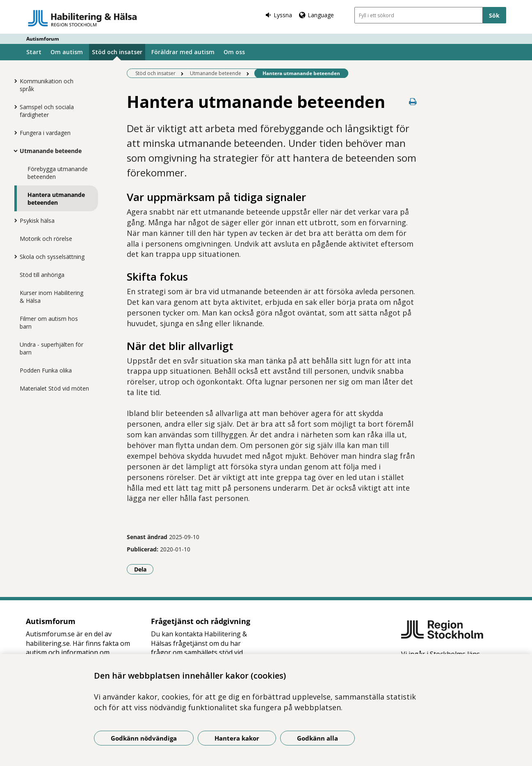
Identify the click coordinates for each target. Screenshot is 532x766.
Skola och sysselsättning (52, 257)
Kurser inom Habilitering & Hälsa (51, 297)
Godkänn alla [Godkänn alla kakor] (317, 738)
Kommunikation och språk (47, 85)
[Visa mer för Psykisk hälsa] (14, 220)
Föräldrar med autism (183, 52)
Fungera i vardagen (45, 133)
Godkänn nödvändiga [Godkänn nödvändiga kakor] (144, 738)
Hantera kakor (237, 738)
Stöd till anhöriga (42, 275)
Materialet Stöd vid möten (54, 388)
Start (34, 52)
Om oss (234, 52)
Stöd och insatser (117, 52)
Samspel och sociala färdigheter (47, 111)
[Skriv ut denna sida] (413, 102)
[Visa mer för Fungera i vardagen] (14, 133)
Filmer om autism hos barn (49, 322)
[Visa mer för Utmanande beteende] (14, 151)
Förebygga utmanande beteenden (58, 173)
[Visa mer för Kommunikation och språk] (14, 81)
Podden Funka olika (46, 370)
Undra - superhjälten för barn (51, 348)
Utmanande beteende (51, 151)
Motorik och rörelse (46, 239)
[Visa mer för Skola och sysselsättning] (14, 256)
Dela (144, 569)
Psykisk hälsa (37, 221)
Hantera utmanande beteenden (56, 199)
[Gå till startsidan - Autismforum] (83, 18)
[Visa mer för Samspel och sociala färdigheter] (14, 107)
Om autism (67, 52)
